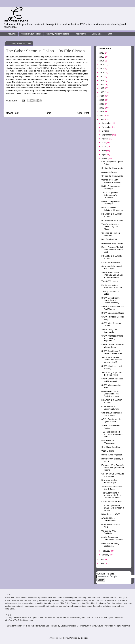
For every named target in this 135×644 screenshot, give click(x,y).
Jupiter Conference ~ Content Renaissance (112, 538)
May (104, 151)
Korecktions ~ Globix (111, 262)
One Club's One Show (111, 447)
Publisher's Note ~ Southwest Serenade (112, 286)
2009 (102, 80)
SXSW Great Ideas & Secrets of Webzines (112, 352)
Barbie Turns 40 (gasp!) (112, 455)
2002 (102, 108)
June (104, 147)
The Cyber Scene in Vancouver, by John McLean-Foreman (111, 495)
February (106, 551)
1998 (102, 560)
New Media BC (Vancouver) (108, 442)
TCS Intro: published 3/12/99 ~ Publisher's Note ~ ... (112, 434)
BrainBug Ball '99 (109, 239)
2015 (102, 57)
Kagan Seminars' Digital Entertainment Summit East (112, 250)
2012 (102, 69)
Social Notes (97, 34)
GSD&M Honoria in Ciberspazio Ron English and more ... (111, 394)
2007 (102, 88)
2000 (102, 116)
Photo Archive (81, 34)
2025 (102, 53)
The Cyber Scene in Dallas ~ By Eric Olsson (110, 227)
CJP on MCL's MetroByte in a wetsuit (113, 475)
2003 (102, 104)
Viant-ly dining (108, 451)
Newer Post (12, 113)
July (104, 143)
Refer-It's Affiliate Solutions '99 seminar (112, 209)
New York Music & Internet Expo (109, 481)
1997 (102, 564)
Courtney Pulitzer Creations (58, 34)
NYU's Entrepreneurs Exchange (111, 187)
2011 (102, 73)
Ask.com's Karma (109, 172)
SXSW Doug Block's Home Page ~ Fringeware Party (110, 300)
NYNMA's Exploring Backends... (110, 545)
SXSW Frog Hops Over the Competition (112, 374)
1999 (102, 120)
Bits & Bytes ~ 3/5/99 (111, 514)
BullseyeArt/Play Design (112, 243)
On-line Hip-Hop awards (112, 168)
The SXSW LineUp (110, 281)
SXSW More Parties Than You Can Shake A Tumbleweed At (112, 275)
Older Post (83, 113)
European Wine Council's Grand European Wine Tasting (113, 468)
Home (48, 113)
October (106, 131)
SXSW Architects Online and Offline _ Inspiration (112, 338)
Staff (110, 34)
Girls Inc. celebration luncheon (111, 234)
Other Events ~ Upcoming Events (110, 408)
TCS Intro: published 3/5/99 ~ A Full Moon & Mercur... (113, 508)
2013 (102, 65)
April (104, 154)
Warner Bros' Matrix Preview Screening (111, 181)
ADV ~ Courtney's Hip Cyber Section (111, 420)
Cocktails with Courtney (31, 34)
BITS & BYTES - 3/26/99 (112, 220)
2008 (102, 84)
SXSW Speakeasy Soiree (113, 313)
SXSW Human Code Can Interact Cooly (113, 346)
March (105, 158)
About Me (12, 34)
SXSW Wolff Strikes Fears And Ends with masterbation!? (112, 360)
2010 (102, 76)
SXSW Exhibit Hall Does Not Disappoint (112, 380)
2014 (102, 61)
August (105, 139)
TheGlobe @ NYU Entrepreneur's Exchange (109, 195)
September (107, 135)
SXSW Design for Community (109, 331)
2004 (102, 100)
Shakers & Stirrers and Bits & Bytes (111, 267)
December (107, 123)
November (107, 127)
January (106, 555)
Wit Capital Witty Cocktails (109, 532)
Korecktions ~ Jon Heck (112, 501)
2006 (102, 92)
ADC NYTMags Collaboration (108, 519)
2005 (102, 96)
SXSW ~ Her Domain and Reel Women (113, 308)
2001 (102, 112)
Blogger (84, 638)
